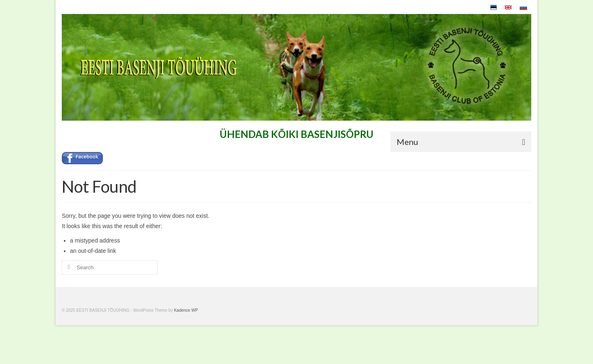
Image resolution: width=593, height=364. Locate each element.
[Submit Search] (68, 267)
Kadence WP (186, 310)
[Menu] (461, 142)
